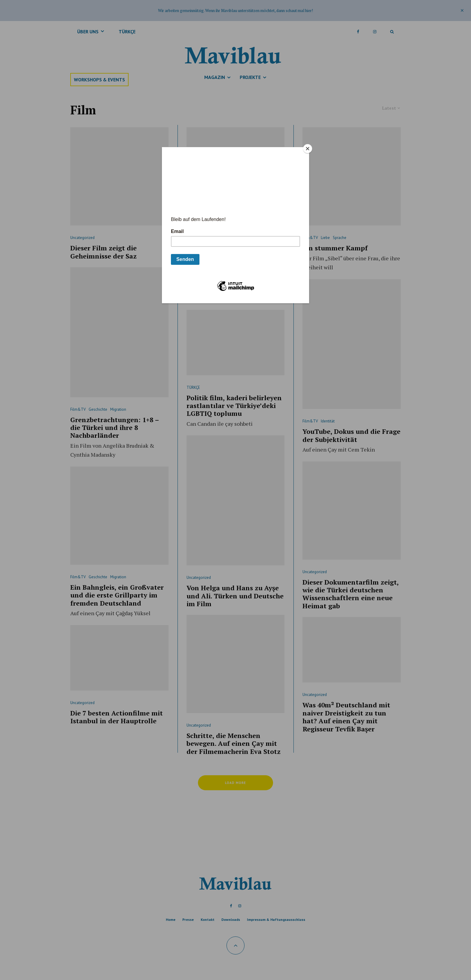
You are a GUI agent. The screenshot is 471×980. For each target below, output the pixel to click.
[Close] (308, 149)
